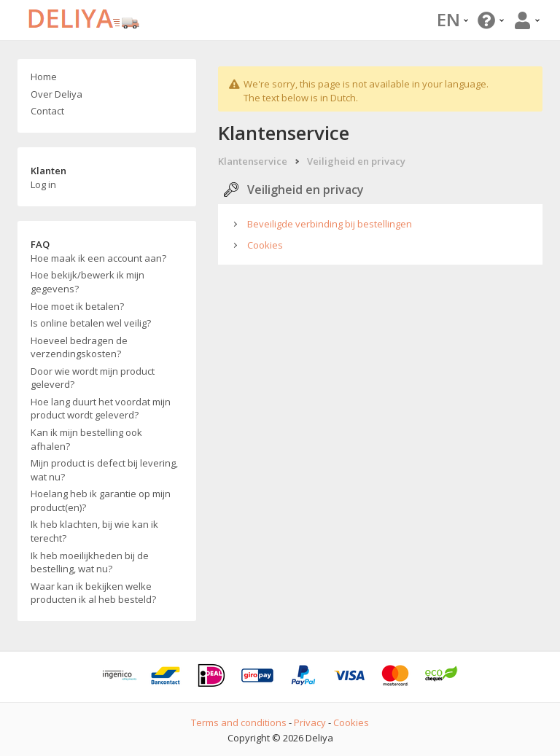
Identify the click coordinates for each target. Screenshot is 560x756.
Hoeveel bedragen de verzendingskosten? (79, 347)
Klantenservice (253, 161)
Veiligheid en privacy (356, 161)
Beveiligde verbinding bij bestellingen (330, 224)
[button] (489, 20)
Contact (47, 111)
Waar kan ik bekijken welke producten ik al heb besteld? (93, 593)
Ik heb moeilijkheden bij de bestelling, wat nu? (90, 562)
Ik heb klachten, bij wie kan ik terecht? (94, 531)
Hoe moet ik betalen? (77, 306)
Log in (43, 184)
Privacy (310, 722)
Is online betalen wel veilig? (91, 323)
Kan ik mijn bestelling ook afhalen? (86, 439)
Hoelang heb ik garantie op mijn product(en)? (101, 500)
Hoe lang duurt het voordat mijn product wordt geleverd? (101, 409)
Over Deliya (57, 94)
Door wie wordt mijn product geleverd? (93, 378)
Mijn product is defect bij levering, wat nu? (104, 470)
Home (44, 77)
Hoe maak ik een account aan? (98, 258)
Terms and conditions (239, 722)
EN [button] (452, 19)
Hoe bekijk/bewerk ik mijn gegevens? (87, 282)
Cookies (265, 245)
